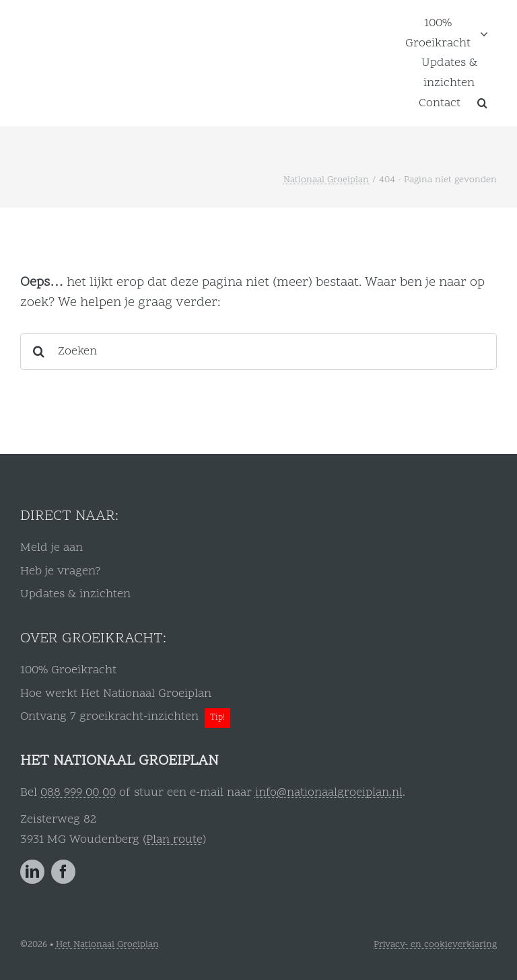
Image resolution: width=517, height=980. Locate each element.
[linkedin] (32, 872)
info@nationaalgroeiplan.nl (329, 793)
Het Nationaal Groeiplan (107, 945)
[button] (482, 103)
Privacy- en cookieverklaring (435, 945)
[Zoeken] (258, 351)
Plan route (174, 840)
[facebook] (63, 872)
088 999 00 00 (78, 793)
